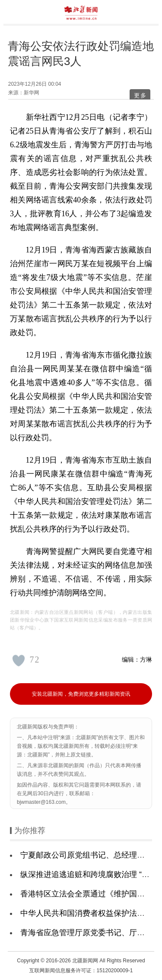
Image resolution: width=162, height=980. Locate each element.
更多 (140, 95)
